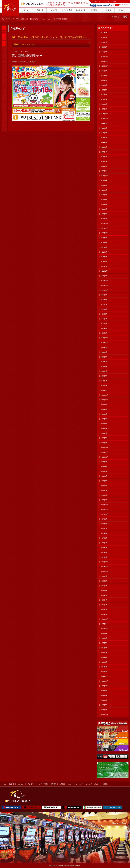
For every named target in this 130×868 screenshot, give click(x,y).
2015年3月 (104, 662)
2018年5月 (104, 481)
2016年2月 (104, 610)
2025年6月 (104, 85)
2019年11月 (104, 395)
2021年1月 (104, 333)
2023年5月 (104, 200)
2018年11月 (104, 452)
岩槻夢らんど (25, 19)
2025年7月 (104, 80)
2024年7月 (104, 138)
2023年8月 (104, 185)
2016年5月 (104, 595)
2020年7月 (104, 362)
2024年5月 (104, 147)
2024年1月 (104, 166)
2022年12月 (104, 223)
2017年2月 (104, 552)
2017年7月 (104, 529)
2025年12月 (104, 57)
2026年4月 (104, 38)
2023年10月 (104, 176)
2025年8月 (104, 76)
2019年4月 (104, 428)
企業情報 (62, 784)
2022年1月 (104, 276)
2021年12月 (104, 281)
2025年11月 (104, 61)
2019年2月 (104, 438)
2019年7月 (104, 414)
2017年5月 (104, 538)
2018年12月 (104, 447)
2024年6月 (104, 142)
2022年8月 (104, 243)
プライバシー (106, 1)
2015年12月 (104, 619)
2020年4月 (104, 371)
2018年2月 (104, 495)
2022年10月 (104, 233)
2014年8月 (104, 695)
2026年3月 (104, 42)
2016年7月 (104, 586)
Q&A (70, 784)
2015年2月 (104, 667)
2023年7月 (104, 190)
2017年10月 (104, 514)
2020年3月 (104, 376)
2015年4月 (104, 657)
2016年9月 (104, 576)
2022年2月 (104, 271)
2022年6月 (104, 252)
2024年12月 (104, 114)
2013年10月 (104, 714)
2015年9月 (104, 633)
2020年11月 (104, 343)
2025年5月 (104, 90)
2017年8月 (104, 524)
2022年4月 (104, 262)
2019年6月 (104, 419)
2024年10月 (104, 123)
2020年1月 (104, 385)
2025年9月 (104, 71)
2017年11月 (104, 510)
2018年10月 (104, 457)
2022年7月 (104, 247)
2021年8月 (104, 300)
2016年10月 (104, 571)
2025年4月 (104, 95)
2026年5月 (104, 33)
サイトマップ (96, 1)
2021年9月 (104, 295)
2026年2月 (104, 47)
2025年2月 (104, 104)
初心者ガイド (32, 784)
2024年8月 (104, 133)
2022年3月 (104, 266)
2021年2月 (104, 328)
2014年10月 (104, 686)
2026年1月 (104, 52)
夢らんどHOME (6, 19)
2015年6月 (104, 648)
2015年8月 (104, 638)
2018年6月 (104, 476)
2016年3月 (104, 605)
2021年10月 (104, 290)
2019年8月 (104, 409)
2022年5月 (104, 257)
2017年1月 (104, 557)
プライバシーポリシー (93, 784)
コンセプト (21, 784)
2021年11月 (104, 285)
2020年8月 (104, 357)
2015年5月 (104, 652)
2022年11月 (104, 228)
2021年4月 (104, 319)
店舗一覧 (12, 784)
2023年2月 (104, 214)
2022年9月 (104, 238)
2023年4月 (104, 204)
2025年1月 (104, 109)
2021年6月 (104, 309)
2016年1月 (104, 614)
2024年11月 (104, 118)
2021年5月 (104, 314)
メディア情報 (15, 19)
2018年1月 (104, 500)
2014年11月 (104, 681)
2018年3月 (104, 490)
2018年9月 (104, 462)
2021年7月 (104, 304)
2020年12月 (104, 338)
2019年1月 (104, 443)
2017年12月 (104, 505)
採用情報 (54, 784)
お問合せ (114, 1)
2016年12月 (104, 562)
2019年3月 (104, 433)
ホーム (4, 784)
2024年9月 (104, 128)
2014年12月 (104, 676)
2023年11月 (104, 171)
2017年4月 (104, 543)
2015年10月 (104, 629)
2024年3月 (104, 157)
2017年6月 (104, 533)
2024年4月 (104, 152)
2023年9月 (104, 180)
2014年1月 (104, 710)
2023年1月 (104, 219)
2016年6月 (104, 590)
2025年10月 (104, 66)
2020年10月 (104, 347)
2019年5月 (104, 424)
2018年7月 (104, 471)
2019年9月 (104, 405)
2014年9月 (104, 691)
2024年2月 (104, 161)
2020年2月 (104, 381)
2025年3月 (104, 99)
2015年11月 (104, 624)
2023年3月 (104, 209)
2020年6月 (104, 366)
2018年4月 (104, 486)
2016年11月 (104, 567)
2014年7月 (104, 700)
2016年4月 (104, 600)
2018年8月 (104, 467)
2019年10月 (104, 400)
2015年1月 (104, 672)
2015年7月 (104, 643)
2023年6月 (104, 195)
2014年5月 (104, 705)
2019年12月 (104, 390)
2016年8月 (104, 581)
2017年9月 (104, 519)
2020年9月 (104, 352)
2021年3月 (104, 324)
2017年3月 (104, 548)
